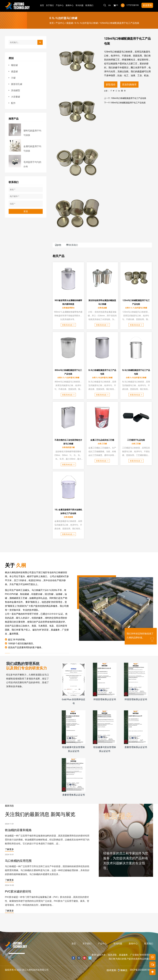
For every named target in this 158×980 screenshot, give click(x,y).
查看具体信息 (68, 325)
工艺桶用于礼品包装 (136, 440)
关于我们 (50, 5)
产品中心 (60, 5)
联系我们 (89, 5)
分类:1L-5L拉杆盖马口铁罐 (102, 378)
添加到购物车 (129, 85)
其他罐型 (16, 90)
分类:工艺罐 (102, 444)
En (109, 5)
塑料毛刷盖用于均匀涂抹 (32, 133)
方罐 (13, 78)
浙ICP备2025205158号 (141, 970)
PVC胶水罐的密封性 (18, 892)
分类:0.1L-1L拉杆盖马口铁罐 (136, 308)
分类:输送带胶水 (68, 308)
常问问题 (79, 5)
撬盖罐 (70, 23)
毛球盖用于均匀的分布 (32, 164)
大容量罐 (16, 97)
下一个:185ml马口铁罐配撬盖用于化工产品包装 (125, 103)
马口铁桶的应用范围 (18, 861)
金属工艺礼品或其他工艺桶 (102, 440)
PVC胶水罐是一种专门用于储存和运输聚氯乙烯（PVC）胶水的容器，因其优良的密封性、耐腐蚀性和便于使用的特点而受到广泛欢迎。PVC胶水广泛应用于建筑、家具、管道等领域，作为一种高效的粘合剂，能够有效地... (47, 901)
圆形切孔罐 (17, 84)
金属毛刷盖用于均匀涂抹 (32, 149)
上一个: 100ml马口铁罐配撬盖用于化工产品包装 (125, 98)
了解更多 (9, 849)
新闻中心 (70, 5)
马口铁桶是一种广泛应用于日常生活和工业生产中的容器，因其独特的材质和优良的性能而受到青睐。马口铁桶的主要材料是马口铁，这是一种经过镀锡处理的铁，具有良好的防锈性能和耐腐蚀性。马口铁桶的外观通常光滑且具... (47, 870)
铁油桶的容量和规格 (18, 830)
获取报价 (111, 85)
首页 (42, 5)
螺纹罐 (14, 65)
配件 (13, 103)
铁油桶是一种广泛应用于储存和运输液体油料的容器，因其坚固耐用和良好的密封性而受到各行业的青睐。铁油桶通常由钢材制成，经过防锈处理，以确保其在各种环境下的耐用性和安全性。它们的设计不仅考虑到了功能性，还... (47, 840)
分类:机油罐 (102, 308)
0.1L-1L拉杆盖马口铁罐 (86, 23)
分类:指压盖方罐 (68, 447)
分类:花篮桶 (68, 517)
